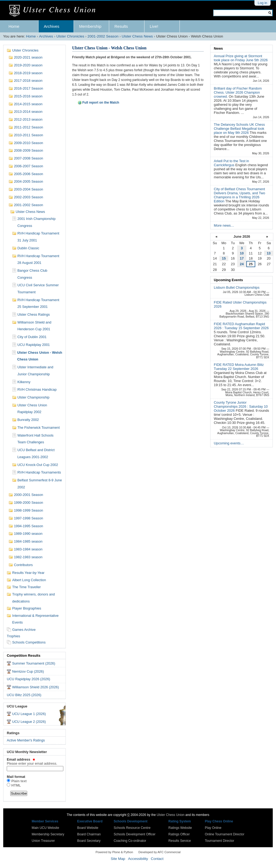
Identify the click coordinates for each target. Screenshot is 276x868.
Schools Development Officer (135, 834)
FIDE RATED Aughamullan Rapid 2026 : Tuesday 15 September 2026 (241, 326)
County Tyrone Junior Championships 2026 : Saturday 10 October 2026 (241, 406)
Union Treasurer (43, 841)
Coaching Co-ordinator (130, 841)
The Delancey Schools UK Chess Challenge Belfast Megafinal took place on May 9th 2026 (239, 129)
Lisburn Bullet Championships (237, 287)
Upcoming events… (229, 443)
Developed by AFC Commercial (160, 852)
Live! (154, 26)
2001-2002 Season (103, 36)
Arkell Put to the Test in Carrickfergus (231, 163)
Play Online (213, 828)
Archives (52, 26)
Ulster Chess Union (170, 815)
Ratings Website (180, 828)
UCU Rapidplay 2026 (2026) (28, 679)
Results (121, 26)
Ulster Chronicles (70, 36)
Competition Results (23, 656)
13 (269, 253)
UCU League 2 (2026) (29, 722)
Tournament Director (220, 841)
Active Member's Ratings (26, 740)
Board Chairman (89, 834)
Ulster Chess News (137, 36)
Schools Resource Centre (132, 828)
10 (242, 253)
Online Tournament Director (225, 834)
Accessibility (138, 859)
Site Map (118, 859)
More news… (224, 225)
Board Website (88, 828)
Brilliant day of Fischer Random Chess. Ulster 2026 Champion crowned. (238, 92)
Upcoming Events (228, 280)
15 (224, 258)
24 (242, 264)
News (218, 48)
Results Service (180, 841)
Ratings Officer (179, 834)
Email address (34, 761)
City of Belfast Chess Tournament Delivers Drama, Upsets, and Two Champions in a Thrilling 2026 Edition (239, 195)
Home (14, 26)
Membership (90, 26)
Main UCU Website (46, 828)
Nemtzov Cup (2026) (28, 671)
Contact (157, 859)
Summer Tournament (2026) (34, 663)
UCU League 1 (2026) (29, 714)
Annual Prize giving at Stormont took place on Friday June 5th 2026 (241, 58)
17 (242, 258)
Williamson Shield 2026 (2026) (36, 687)
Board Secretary (89, 841)
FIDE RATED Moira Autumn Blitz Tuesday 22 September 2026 (239, 367)
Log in (262, 3)
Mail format (16, 777)
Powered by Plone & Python (114, 852)
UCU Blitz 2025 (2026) (24, 695)
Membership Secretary (48, 834)
